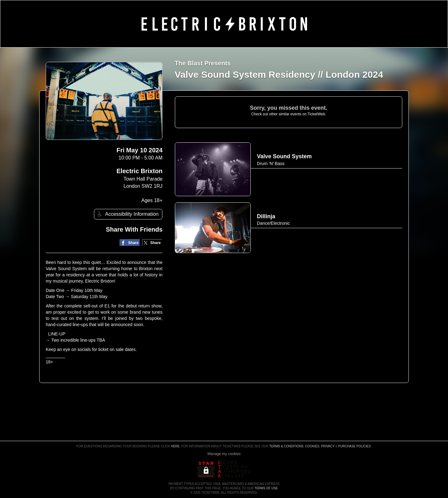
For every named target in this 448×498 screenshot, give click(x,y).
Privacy (328, 446)
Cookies (312, 446)
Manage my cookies (224, 454)
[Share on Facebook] (130, 243)
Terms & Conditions (286, 446)
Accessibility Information (127, 214)
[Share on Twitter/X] (152, 243)
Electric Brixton (140, 171)
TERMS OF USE (266, 488)
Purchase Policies (354, 446)
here (175, 446)
